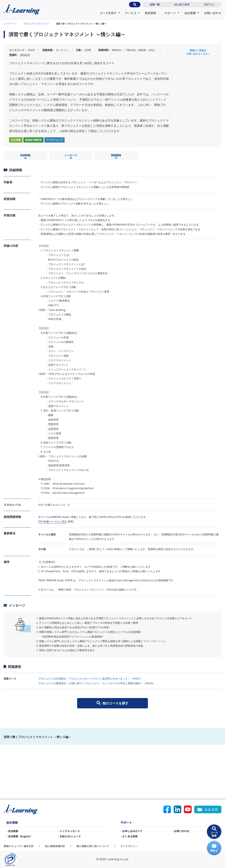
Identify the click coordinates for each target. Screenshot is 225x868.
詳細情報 (25, 157)
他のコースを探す (112, 703)
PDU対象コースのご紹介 (53, 521)
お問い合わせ (213, 13)
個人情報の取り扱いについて (93, 846)
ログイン (209, 4)
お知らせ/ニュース (70, 836)
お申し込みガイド (132, 831)
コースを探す (108, 13)
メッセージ (71, 157)
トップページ (10, 24)
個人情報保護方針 (55, 846)
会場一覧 (155, 4)
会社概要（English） (20, 836)
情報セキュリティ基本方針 (19, 846)
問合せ (214, 848)
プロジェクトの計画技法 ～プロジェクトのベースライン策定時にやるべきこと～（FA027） (90, 679)
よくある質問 (130, 836)
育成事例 (150, 13)
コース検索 (214, 832)
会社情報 (190, 13)
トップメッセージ (70, 831)
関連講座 (116, 157)
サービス (131, 13)
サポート (170, 13)
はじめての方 (182, 4)
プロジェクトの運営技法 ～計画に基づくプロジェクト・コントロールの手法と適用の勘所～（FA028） (97, 683)
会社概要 (13, 831)
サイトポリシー (129, 846)
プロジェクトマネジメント (36, 24)
